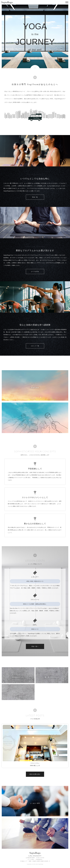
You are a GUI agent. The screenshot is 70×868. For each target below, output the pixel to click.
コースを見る (35, 271)
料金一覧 (35, 197)
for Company (18, 675)
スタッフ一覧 (35, 346)
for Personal (52, 675)
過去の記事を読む (35, 774)
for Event (18, 691)
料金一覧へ (35, 646)
